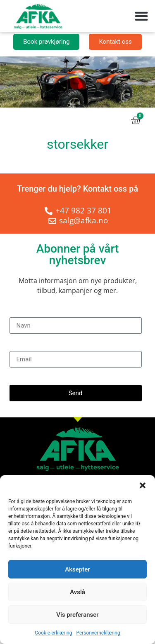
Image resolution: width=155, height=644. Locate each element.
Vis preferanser (77, 615)
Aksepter (77, 569)
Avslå (77, 592)
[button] (143, 485)
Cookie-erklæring (53, 633)
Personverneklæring (98, 633)
